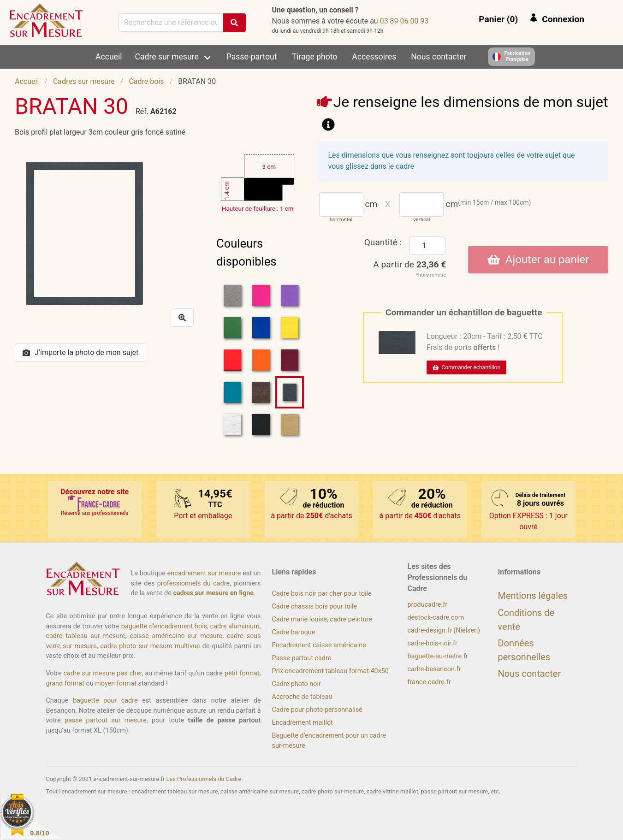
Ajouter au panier (538, 260)
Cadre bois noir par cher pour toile (322, 594)
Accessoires (374, 57)
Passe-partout (252, 57)
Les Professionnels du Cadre (204, 779)
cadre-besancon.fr (434, 669)
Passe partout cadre (302, 658)
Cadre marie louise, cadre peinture (322, 619)
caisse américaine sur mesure (176, 636)
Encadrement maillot (303, 723)
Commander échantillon (466, 367)
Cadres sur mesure (84, 81)
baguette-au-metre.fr (438, 656)
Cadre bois (146, 81)
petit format (242, 673)
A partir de (409, 264)
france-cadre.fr (429, 682)
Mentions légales (533, 596)
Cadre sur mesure (167, 57)
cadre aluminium (235, 626)
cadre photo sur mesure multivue (150, 646)
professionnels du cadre (193, 583)
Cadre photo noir (297, 684)
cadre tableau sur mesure (86, 636)
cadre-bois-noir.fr (433, 643)
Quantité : (383, 242)
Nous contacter (439, 57)
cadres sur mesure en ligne (213, 593)
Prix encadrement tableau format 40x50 (330, 671)
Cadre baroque (294, 632)
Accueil (109, 57)
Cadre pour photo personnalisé (317, 710)
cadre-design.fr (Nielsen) (444, 630)
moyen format (116, 683)
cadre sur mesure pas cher (103, 673)
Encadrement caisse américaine (319, 645)
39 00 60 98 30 (404, 21)
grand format (65, 683)
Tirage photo (315, 57)
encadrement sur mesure (204, 573)
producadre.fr (428, 605)
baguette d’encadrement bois (164, 626)
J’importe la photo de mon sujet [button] (80, 352)
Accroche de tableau (302, 697)
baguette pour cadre (105, 701)
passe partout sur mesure (106, 720)
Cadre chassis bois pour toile (315, 606)
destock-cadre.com (436, 618)
